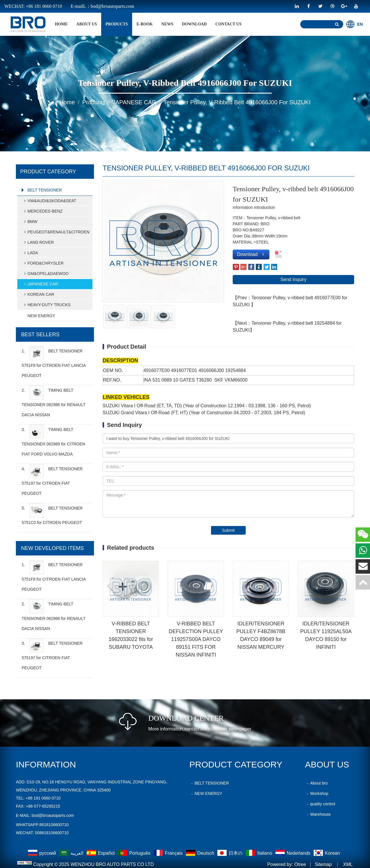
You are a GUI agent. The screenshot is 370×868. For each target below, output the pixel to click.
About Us (87, 24)
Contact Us (228, 24)
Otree (300, 864)
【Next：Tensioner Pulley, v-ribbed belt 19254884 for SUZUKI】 (287, 327)
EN (355, 24)
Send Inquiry (293, 279)
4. (52, 480)
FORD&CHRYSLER (43, 263)
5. (52, 514)
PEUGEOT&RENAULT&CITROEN (56, 232)
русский (43, 853)
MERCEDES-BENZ (42, 211)
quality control (320, 804)
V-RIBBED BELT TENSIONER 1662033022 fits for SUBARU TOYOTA (131, 635)
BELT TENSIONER (45, 190)
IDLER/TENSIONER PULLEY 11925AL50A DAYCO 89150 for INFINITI (326, 635)
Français (169, 853)
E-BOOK (145, 24)
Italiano (260, 853)
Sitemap (323, 864)
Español (101, 853)
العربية (72, 853)
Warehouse (318, 814)
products (117, 24)
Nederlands (294, 853)
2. (53, 401)
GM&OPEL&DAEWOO (45, 274)
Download (195, 24)
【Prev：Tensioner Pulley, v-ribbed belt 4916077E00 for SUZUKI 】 (290, 301)
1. (54, 362)
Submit (228, 530)
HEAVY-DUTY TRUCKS (46, 305)
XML (348, 864)
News (167, 24)
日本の (231, 853)
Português (135, 853)
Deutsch (201, 853)
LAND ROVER (38, 242)
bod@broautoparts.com (53, 815)
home (61, 24)
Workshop (317, 793)
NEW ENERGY (41, 316)
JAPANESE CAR (134, 102)
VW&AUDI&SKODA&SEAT (49, 201)
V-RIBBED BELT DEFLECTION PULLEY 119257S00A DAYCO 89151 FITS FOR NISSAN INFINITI (196, 639)
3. (53, 440)
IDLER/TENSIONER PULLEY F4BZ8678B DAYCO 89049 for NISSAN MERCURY (261, 635)
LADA (30, 253)
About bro (316, 783)
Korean (327, 853)
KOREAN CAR (38, 294)
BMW (30, 222)
